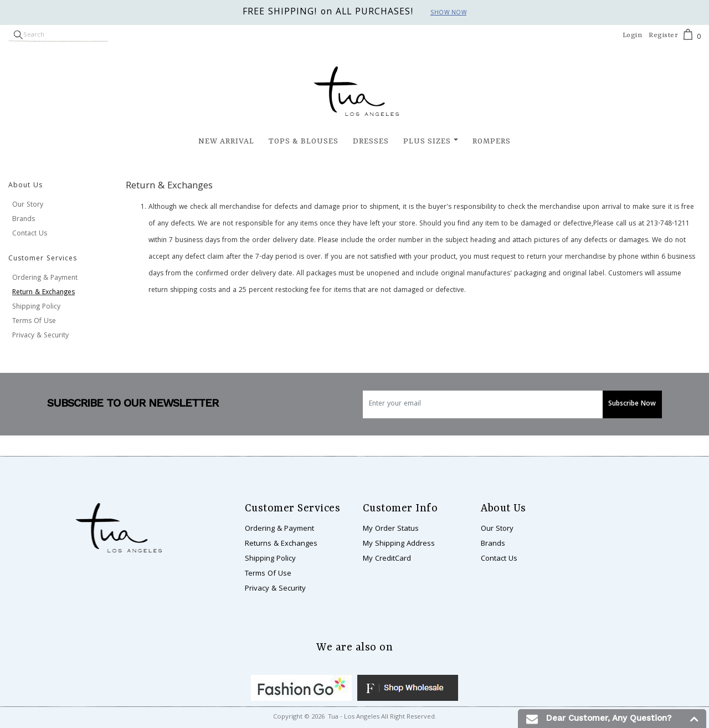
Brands (24, 220)
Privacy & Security (40, 336)
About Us (25, 186)
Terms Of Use (34, 322)
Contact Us (30, 234)
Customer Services (43, 259)
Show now (448, 13)
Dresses (371, 141)
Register (663, 35)
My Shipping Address (399, 544)
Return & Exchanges (43, 293)
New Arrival (226, 141)
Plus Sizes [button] (427, 141)
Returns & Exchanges (281, 544)
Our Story (28, 205)
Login (633, 35)
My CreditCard (387, 559)
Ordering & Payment (45, 278)
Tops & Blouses (304, 141)
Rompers (492, 141)
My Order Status (391, 529)
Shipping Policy (36, 307)
